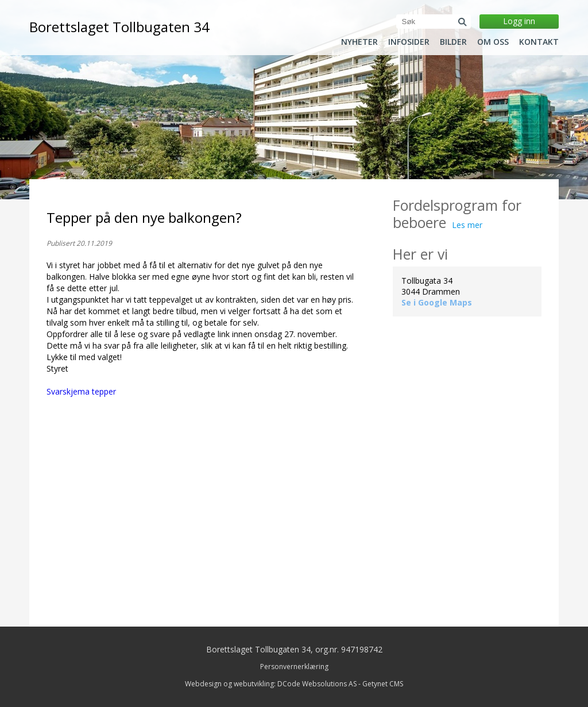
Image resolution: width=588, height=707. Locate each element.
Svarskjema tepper (81, 391)
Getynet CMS (383, 684)
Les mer (467, 225)
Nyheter (359, 42)
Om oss (493, 42)
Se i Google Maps (437, 302)
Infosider (409, 42)
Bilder (453, 42)
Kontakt (539, 42)
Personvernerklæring (294, 667)
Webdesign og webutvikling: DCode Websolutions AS (271, 684)
